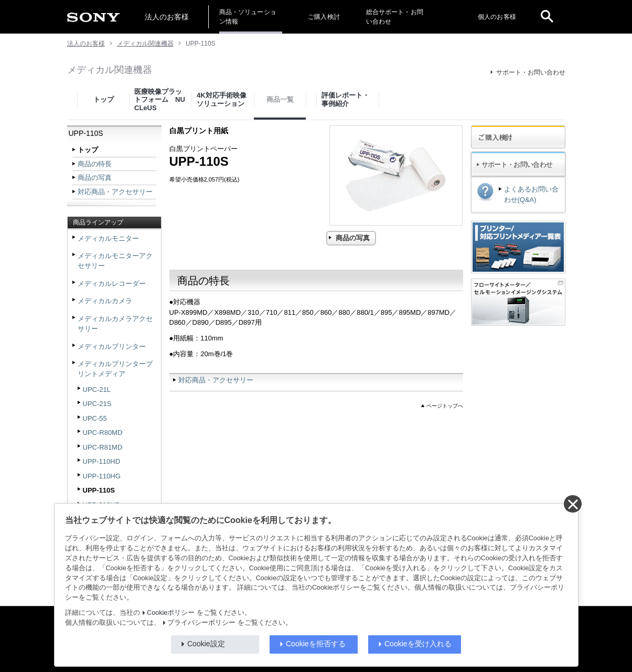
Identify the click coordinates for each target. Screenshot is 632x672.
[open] (547, 17)
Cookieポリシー (171, 613)
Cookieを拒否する (316, 644)
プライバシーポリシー (201, 623)
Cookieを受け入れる (418, 644)
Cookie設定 (206, 644)
